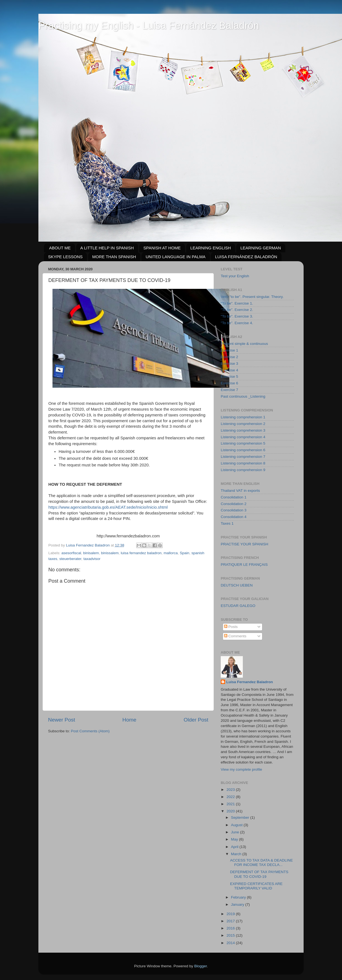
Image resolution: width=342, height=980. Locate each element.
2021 (231, 804)
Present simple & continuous (244, 344)
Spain (185, 553)
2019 (231, 914)
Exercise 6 (229, 383)
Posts (231, 627)
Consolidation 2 (234, 504)
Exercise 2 (229, 357)
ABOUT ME (60, 248)
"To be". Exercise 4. (237, 323)
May (235, 839)
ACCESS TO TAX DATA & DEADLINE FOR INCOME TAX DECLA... (261, 863)
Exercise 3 (229, 364)
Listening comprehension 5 (243, 443)
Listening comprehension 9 (243, 470)
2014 (231, 943)
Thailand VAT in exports (240, 491)
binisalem (91, 553)
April (235, 847)
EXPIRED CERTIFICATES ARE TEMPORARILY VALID (256, 886)
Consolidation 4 (234, 517)
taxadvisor (92, 559)
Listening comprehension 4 (243, 437)
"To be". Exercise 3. (237, 316)
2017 (231, 921)
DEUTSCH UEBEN (237, 585)
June (236, 832)
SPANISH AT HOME (162, 248)
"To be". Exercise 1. (237, 303)
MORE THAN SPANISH (114, 257)
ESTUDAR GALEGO (238, 606)
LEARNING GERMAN (261, 248)
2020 (231, 811)
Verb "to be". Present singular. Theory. (252, 297)
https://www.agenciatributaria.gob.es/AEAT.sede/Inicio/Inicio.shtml (108, 507)
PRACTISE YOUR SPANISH (244, 544)
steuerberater (70, 559)
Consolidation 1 (234, 497)
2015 (231, 935)
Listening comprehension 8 (243, 463)
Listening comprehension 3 (243, 430)
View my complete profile (241, 769)
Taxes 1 (227, 523)
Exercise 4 (229, 370)
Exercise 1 (229, 350)
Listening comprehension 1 (243, 417)
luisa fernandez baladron (141, 553)
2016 (231, 928)
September (241, 817)
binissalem (110, 553)
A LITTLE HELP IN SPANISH (107, 248)
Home (129, 720)
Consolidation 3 (234, 510)
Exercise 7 (229, 390)
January (238, 904)
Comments (235, 636)
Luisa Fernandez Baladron (250, 682)
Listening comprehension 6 (243, 450)
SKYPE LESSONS (65, 257)
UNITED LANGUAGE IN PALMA (175, 257)
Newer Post (62, 720)
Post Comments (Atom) (90, 731)
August (237, 825)
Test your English (235, 276)
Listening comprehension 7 (243, 457)
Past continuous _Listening (243, 396)
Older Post (196, 720)
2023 (231, 790)
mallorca (171, 553)
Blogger (201, 966)
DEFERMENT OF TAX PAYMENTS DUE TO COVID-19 (259, 874)
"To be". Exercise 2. (237, 310)
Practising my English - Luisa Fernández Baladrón (149, 26)
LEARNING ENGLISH (211, 248)
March (237, 854)
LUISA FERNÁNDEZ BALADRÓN (246, 257)
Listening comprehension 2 (243, 424)
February (239, 897)
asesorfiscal (71, 553)
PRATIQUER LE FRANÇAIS (244, 565)
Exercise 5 (229, 377)
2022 (231, 797)
